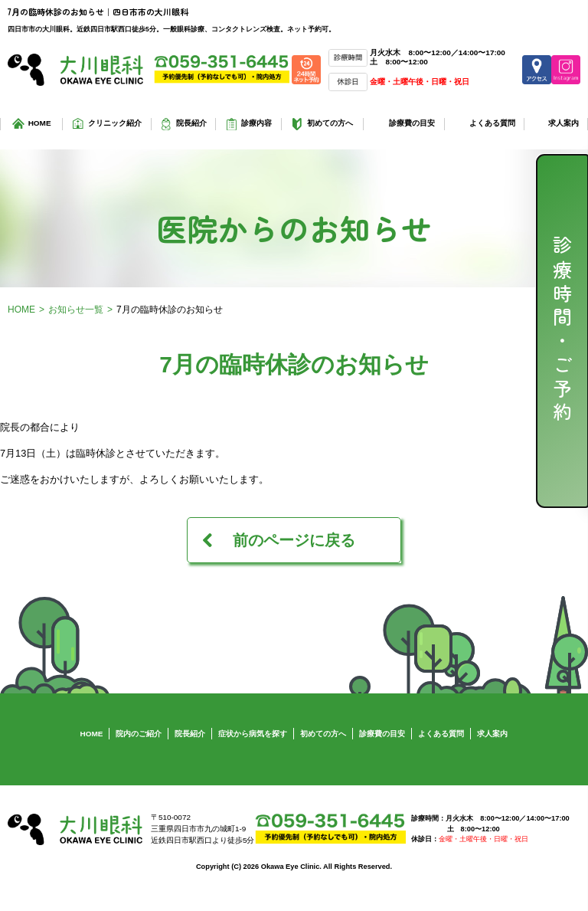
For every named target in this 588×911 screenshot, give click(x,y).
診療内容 (256, 123)
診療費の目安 (412, 123)
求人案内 (563, 123)
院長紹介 (191, 123)
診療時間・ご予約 (563, 331)
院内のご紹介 (139, 734)
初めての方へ (330, 123)
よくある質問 (492, 123)
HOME (40, 123)
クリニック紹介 (115, 123)
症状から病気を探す (253, 734)
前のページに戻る (294, 540)
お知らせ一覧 (76, 310)
